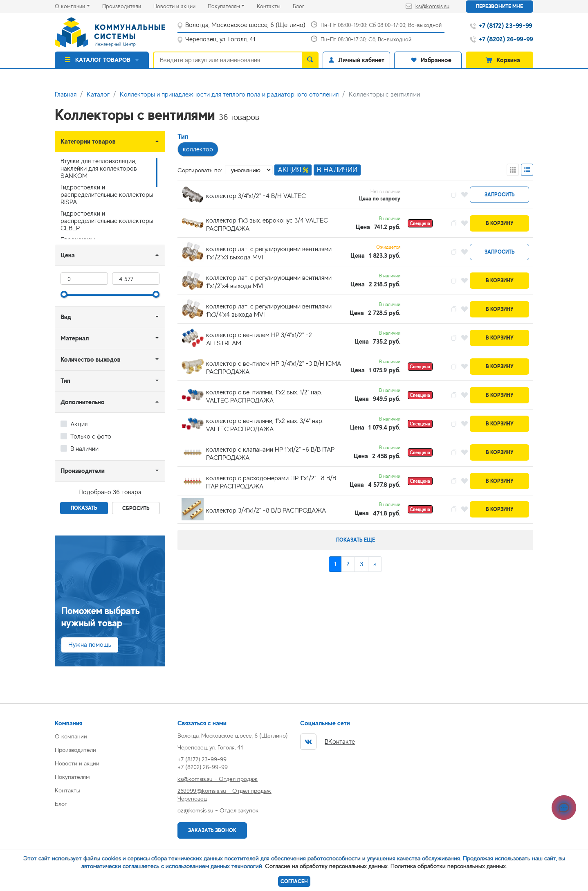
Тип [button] (65, 381)
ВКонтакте (328, 742)
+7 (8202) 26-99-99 (203, 767)
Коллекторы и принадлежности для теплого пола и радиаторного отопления (229, 94)
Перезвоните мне (499, 6)
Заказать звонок (212, 830)
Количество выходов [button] (91, 359)
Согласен (294, 881)
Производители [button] (83, 471)
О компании (70, 6)
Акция (79, 424)
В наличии (84, 449)
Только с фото (91, 436)
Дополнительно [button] (83, 402)
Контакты (275, 6)
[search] (310, 60)
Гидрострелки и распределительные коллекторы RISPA (107, 195)
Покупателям (224, 6)
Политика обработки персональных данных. (449, 866)
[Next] (375, 564)
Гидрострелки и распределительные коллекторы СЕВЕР (107, 221)
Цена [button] (68, 255)
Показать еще (356, 540)
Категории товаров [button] (88, 141)
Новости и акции (181, 6)
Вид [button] (66, 317)
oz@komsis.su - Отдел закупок (218, 810)
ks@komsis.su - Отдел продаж (218, 779)
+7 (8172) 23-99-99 (202, 759)
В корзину (500, 223)
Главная (66, 94)
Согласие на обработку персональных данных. (327, 866)
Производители (128, 6)
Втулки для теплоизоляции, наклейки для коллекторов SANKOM (99, 169)
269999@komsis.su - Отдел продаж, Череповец (225, 794)
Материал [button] (75, 338)
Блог (305, 6)
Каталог (98, 94)
